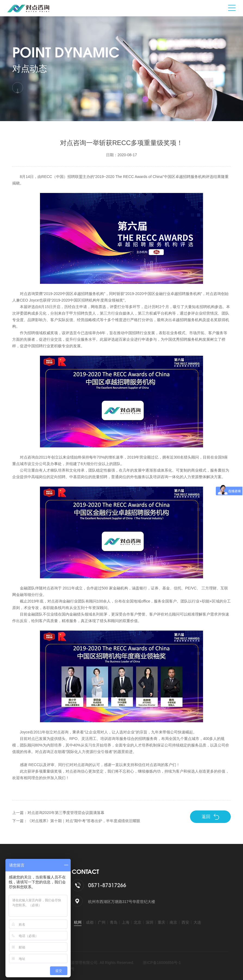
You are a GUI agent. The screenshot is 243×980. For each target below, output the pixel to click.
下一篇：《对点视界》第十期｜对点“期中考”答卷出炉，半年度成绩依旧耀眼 (76, 821)
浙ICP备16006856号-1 (162, 963)
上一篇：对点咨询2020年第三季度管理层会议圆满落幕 (58, 813)
